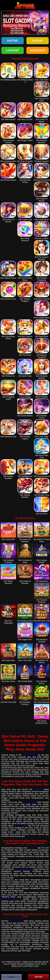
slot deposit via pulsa (24, 869)
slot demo (33, 848)
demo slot (38, 789)
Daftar (12, 41)
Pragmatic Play (21, 826)
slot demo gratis (30, 755)
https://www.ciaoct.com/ (11, 899)
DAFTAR (39, 977)
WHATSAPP (38, 50)
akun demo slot (16, 921)
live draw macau (30, 802)
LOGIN (11, 977)
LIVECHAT (12, 50)
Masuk (38, 41)
